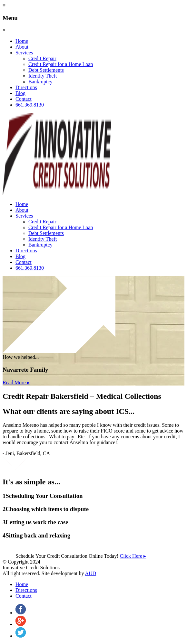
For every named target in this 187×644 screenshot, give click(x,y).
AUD (91, 573)
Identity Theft (43, 76)
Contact (24, 99)
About (22, 47)
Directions (26, 87)
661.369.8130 (30, 105)
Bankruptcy (40, 82)
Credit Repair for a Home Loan (61, 64)
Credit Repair (42, 58)
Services (24, 53)
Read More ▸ (16, 383)
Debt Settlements (46, 70)
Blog (20, 93)
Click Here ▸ (133, 556)
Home (22, 41)
